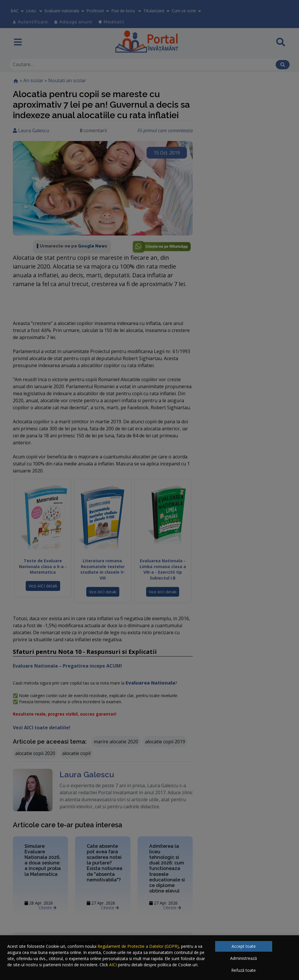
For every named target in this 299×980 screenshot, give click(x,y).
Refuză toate (244, 970)
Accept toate (244, 946)
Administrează (244, 958)
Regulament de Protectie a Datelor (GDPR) (138, 946)
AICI (113, 965)
